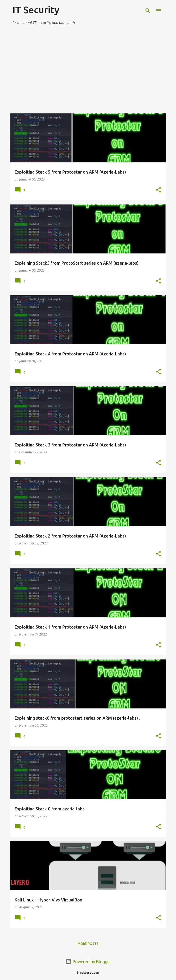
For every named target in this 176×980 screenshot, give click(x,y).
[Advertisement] (88, 76)
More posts (88, 944)
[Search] (148, 11)
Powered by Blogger (88, 962)
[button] (158, 190)
